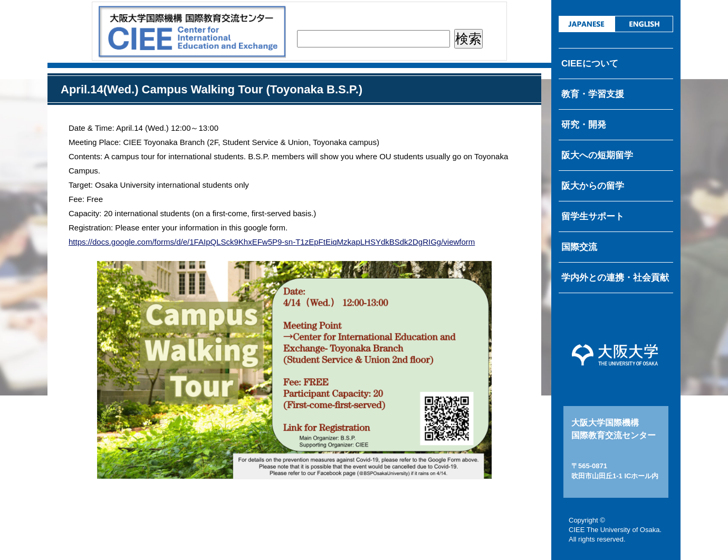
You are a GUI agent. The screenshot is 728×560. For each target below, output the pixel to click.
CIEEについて (590, 64)
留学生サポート (593, 216)
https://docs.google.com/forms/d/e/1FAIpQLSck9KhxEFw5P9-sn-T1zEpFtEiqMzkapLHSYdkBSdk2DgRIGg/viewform (272, 242)
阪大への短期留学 (597, 155)
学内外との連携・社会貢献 (615, 278)
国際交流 (579, 247)
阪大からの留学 (593, 186)
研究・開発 (584, 125)
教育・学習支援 (593, 94)
